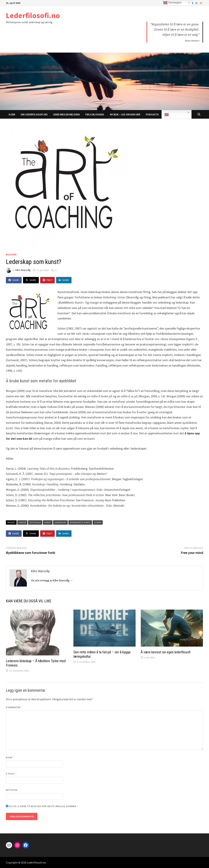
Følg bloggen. (95, 114)
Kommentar (14, 707)
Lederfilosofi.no (33, 15)
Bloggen (11, 254)
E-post (11, 774)
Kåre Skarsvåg (23, 270)
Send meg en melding (66, 114)
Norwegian (176, 115)
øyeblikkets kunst (80, 522)
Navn (10, 757)
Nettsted (12, 790)
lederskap (60, 522)
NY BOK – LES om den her (125, 114)
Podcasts (152, 114)
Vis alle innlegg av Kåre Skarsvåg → (52, 580)
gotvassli (35, 522)
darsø (22, 522)
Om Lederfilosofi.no (34, 114)
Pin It (47, 280)
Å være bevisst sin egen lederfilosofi (166, 652)
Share (14, 280)
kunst (48, 522)
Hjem (12, 114)
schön (98, 522)
